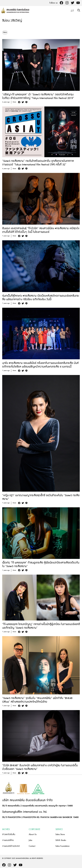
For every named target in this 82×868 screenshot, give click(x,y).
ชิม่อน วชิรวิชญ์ (12, 21)
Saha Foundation (62, 846)
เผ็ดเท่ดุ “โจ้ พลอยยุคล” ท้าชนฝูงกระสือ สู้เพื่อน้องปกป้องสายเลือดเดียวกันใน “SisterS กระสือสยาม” (41, 565)
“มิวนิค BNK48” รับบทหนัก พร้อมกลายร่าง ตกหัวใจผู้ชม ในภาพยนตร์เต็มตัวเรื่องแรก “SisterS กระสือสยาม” (40, 767)
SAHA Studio (61, 840)
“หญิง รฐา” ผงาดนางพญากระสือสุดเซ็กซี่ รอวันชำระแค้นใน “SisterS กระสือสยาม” (41, 497)
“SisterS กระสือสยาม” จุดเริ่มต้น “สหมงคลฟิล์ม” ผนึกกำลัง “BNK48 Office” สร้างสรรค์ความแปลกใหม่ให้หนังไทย (37, 700)
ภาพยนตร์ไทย (8, 840)
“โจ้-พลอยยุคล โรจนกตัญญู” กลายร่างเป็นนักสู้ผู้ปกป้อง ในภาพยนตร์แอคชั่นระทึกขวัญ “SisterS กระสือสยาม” (41, 626)
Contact (32, 846)
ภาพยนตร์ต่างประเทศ (11, 846)
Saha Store (60, 834)
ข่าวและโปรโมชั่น (9, 834)
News (5, 32)
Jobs (31, 840)
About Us (33, 834)
